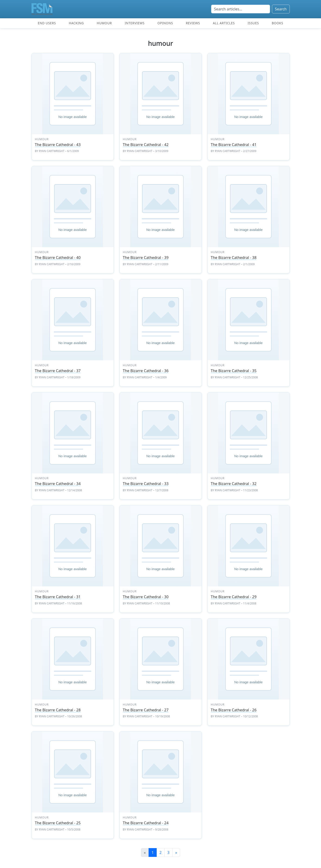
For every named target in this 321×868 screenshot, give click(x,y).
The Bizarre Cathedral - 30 (146, 597)
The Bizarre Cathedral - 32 (234, 484)
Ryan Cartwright (52, 151)
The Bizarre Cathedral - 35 (234, 371)
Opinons (165, 23)
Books (277, 23)
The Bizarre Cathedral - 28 (58, 710)
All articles (224, 23)
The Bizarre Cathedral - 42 (146, 145)
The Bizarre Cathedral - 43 (58, 145)
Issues (253, 23)
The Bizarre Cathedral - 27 (146, 710)
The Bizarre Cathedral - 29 (234, 597)
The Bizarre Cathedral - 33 (146, 484)
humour (42, 139)
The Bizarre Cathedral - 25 (58, 823)
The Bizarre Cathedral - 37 (58, 371)
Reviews (193, 23)
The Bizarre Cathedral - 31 (58, 597)
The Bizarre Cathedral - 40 (58, 258)
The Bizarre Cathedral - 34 (58, 484)
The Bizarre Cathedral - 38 (234, 258)
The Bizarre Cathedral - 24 (146, 823)
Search (281, 9)
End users (47, 23)
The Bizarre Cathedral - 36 (146, 371)
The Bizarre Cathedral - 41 (234, 145)
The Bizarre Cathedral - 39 (146, 258)
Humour (104, 23)
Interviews (135, 23)
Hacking (76, 23)
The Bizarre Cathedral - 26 (234, 710)
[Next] (176, 852)
